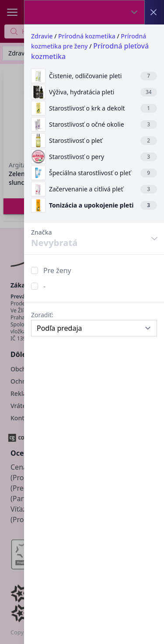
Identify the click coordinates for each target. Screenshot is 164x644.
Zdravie (42, 36)
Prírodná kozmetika (87, 36)
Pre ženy (57, 270)
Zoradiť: (42, 315)
